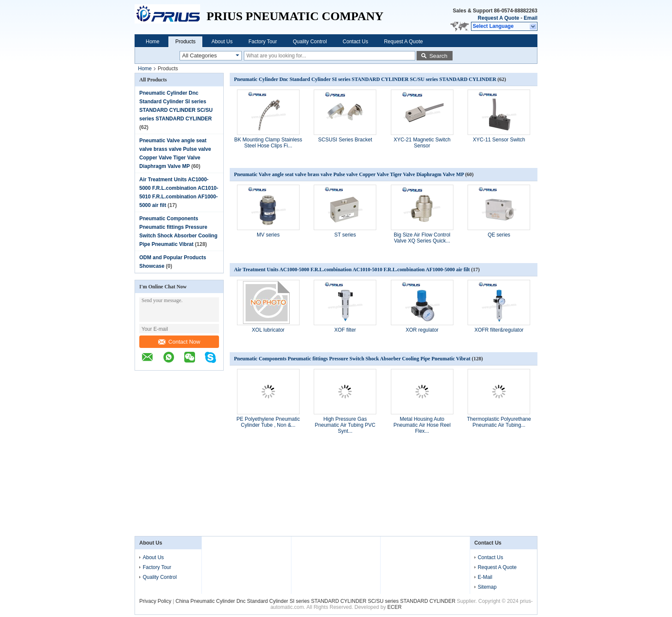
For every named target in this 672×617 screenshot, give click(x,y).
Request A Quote (498, 18)
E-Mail (485, 577)
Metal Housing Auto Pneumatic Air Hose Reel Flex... (422, 425)
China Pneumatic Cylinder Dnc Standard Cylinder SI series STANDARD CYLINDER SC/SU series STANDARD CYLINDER (316, 601)
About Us (222, 42)
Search (438, 56)
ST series (345, 235)
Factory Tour (263, 42)
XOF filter (345, 330)
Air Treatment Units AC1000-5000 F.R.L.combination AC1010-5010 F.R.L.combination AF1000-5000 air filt (352, 270)
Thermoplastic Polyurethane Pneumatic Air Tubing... (499, 422)
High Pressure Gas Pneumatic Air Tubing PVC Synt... (345, 425)
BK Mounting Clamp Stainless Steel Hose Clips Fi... (268, 143)
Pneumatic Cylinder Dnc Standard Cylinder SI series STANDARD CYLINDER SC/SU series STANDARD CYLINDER (366, 79)
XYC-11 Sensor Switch (499, 140)
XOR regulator (422, 330)
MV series (268, 235)
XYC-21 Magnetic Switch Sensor (422, 143)
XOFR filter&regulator (499, 330)
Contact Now (179, 342)
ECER (394, 607)
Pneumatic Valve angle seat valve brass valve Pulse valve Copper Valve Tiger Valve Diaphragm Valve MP (349, 174)
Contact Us (355, 42)
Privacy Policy (155, 601)
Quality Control (310, 42)
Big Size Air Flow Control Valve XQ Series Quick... (422, 238)
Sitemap (487, 587)
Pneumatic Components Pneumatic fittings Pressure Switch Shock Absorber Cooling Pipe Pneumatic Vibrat (352, 359)
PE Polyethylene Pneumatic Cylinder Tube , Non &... (268, 422)
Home (153, 42)
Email (531, 18)
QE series (499, 235)
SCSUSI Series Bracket (345, 140)
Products (185, 42)
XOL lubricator (268, 330)
